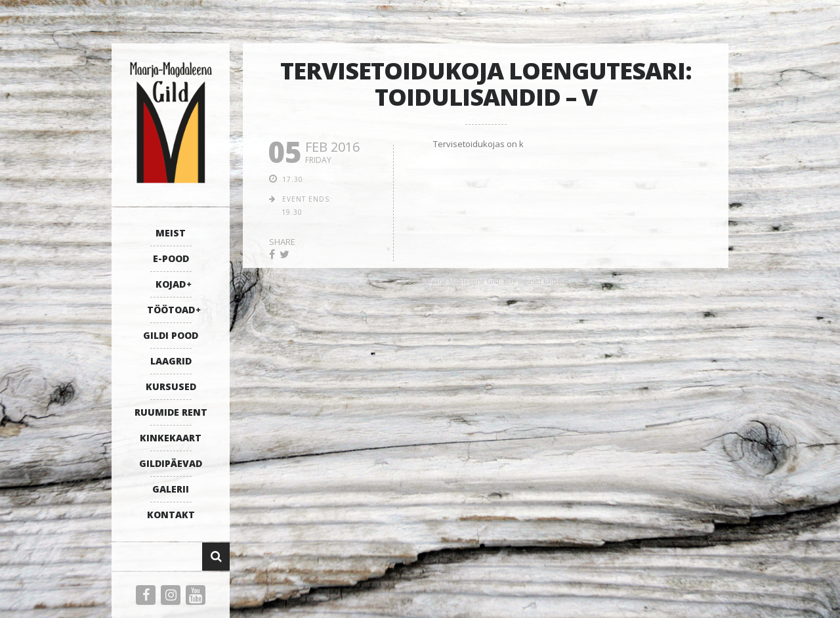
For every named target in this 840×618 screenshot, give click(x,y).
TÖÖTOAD (171, 310)
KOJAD (171, 284)
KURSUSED (171, 386)
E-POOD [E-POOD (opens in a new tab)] (171, 258)
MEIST (171, 233)
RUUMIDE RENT (171, 412)
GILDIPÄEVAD (171, 463)
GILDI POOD (171, 335)
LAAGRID (171, 361)
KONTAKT (171, 515)
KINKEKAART (171, 438)
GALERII (171, 489)
